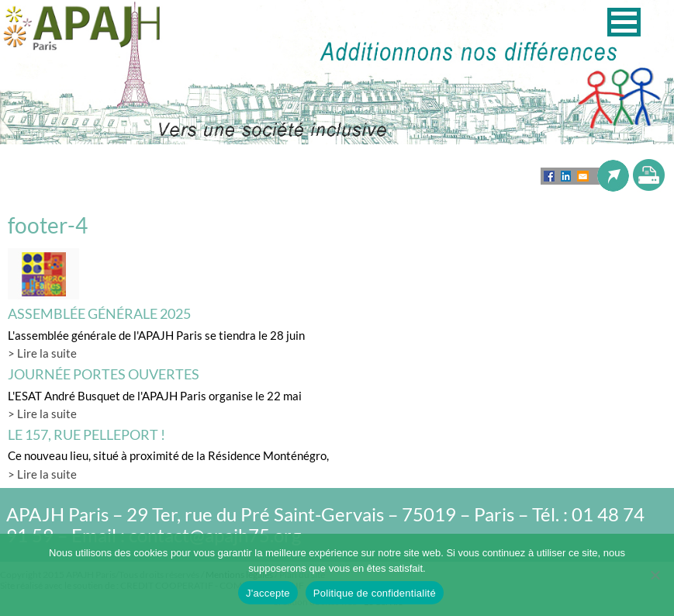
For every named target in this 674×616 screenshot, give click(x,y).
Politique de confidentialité (375, 593)
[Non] (655, 575)
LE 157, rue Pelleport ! (86, 434)
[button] (624, 22)
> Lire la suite (42, 353)
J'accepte (268, 593)
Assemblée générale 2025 (99, 313)
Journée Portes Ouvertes (104, 374)
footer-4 (48, 225)
